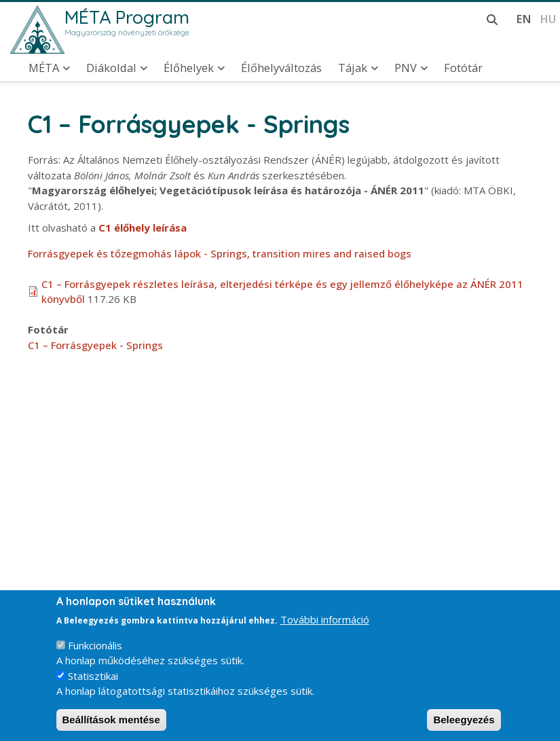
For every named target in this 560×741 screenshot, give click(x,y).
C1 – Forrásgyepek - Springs (95, 345)
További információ (325, 633)
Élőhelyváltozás (281, 68)
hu (548, 19)
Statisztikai (93, 689)
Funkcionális (95, 658)
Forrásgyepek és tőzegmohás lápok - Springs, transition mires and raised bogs (220, 253)
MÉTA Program (127, 17)
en (524, 19)
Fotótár (463, 68)
